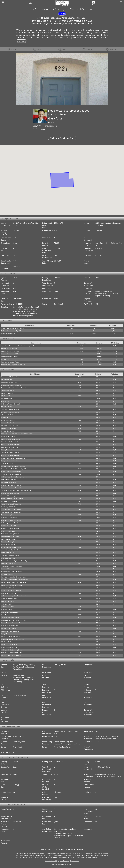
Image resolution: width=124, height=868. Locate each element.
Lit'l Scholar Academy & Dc (9, 436)
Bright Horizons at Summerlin (11, 439)
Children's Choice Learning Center (12, 650)
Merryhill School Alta (8, 431)
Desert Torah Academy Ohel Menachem (13, 623)
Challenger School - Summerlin (11, 520)
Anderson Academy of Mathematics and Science (16, 596)
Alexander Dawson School (9, 599)
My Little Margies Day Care (9, 647)
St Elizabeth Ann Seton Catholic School (13, 388)
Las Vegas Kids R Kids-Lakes (10, 426)
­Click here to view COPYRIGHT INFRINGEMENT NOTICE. (59, 857)
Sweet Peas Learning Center (10, 534)
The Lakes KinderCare (8, 415)
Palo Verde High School (8, 333)
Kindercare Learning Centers (10, 536)
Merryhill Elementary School (10, 461)
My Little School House (8, 558)
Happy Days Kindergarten (9, 645)
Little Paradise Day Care (9, 542)
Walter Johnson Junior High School (12, 331)
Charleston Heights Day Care (10, 528)
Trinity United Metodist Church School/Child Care (16, 490)
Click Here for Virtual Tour (62, 138)
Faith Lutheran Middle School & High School (15, 469)
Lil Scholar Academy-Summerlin (11, 404)
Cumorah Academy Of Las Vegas (11, 504)
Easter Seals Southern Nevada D (11, 488)
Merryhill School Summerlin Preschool (13, 466)
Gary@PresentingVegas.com (45, 126)
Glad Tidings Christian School (10, 447)
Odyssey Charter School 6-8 (10, 354)
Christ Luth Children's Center (10, 442)
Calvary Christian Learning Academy (12, 499)
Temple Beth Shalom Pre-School (12, 566)
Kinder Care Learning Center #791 (12, 585)
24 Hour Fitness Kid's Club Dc (10, 409)
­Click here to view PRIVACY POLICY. (86, 857)
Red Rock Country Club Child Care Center (14, 620)
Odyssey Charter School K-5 (10, 348)
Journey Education (7, 463)
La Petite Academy (7, 380)
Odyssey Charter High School (10, 351)
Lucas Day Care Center (8, 545)
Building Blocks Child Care (9, 593)
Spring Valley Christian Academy (11, 590)
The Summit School (7, 396)
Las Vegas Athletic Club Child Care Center (14, 577)
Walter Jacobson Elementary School (13, 328)
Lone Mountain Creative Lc (9, 612)
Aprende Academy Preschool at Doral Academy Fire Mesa (19, 346)
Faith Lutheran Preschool (9, 480)
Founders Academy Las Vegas (10, 362)
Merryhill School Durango (9, 628)
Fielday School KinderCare (9, 482)
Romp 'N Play (6, 634)
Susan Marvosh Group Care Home (11, 572)
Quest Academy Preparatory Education (13, 365)
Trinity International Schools (10, 618)
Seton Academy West (8, 515)
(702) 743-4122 (39, 129)
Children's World (6, 604)
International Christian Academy (11, 377)
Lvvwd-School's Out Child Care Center (13, 639)
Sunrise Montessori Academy (10, 555)
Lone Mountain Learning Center (11, 615)
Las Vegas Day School (8, 574)
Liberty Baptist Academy (9, 450)
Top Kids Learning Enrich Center (11, 512)
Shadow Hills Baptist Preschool (11, 385)
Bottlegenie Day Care (8, 553)
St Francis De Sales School (9, 517)
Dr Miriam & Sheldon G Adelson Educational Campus (17, 434)
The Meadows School (8, 390)
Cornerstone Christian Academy (11, 547)
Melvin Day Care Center (8, 507)
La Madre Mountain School (9, 382)
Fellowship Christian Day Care (10, 523)
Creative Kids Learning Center (10, 444)
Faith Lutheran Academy (9, 539)
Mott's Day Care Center (8, 531)
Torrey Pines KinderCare (9, 588)
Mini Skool (5, 417)
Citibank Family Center (8, 420)
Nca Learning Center (8, 601)
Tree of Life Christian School (10, 453)
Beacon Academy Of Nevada (10, 357)
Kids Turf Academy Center (9, 563)
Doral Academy (6, 359)
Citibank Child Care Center (9, 423)
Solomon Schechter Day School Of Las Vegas (15, 561)
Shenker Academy (7, 407)
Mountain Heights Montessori (11, 636)
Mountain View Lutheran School (11, 485)
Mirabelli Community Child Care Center (13, 458)
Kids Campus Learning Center (10, 631)
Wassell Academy (7, 609)
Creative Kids (5, 401)
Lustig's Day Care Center (9, 526)
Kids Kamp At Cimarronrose (10, 642)
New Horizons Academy (9, 428)
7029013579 (59, 223)
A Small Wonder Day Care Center (11, 550)
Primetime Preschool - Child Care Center (14, 582)
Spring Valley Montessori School (11, 474)
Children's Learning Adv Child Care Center (14, 477)
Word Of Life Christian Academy (11, 472)
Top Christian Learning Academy (11, 509)
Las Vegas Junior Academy (9, 501)
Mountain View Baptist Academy (11, 655)
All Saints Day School (8, 607)
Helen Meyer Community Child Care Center (14, 580)
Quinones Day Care (7, 393)
